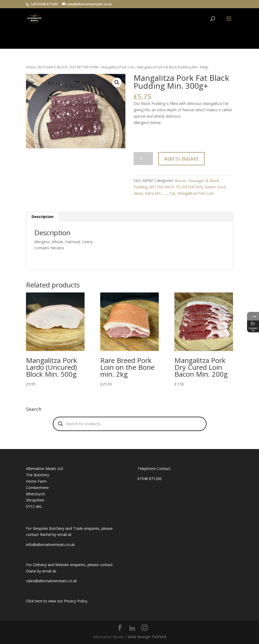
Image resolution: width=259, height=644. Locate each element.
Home (31, 67)
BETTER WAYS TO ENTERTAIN (176, 187)
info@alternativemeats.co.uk (50, 545)
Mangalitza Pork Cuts (118, 67)
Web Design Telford (147, 637)
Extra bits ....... (156, 193)
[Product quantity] (143, 159)
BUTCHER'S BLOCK (53, 67)
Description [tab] (43, 217)
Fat (172, 193)
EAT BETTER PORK (85, 67)
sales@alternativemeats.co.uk (51, 581)
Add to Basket (181, 159)
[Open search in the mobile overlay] (130, 424)
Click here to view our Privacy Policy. (57, 601)
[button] (117, 82)
